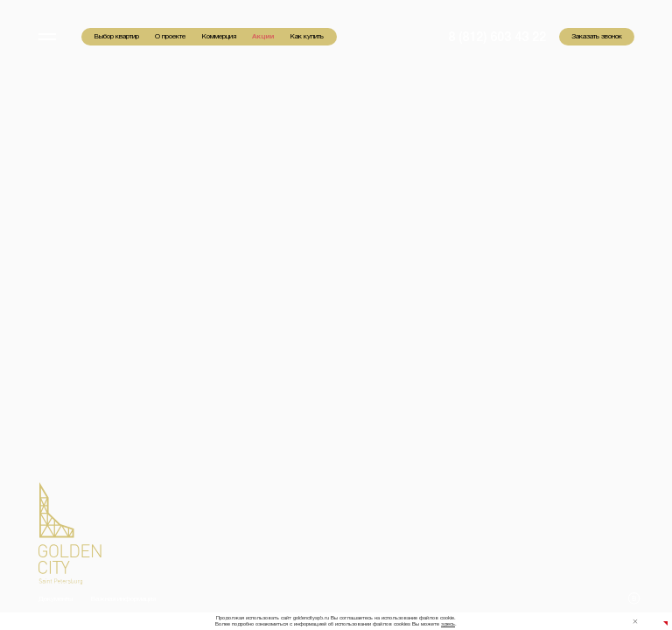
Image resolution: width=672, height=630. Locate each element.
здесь (448, 624)
